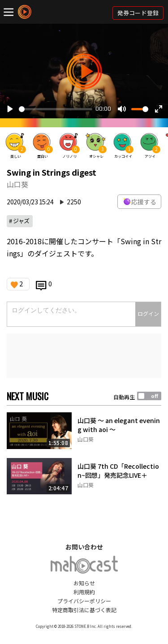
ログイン (148, 313)
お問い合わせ (84, 547)
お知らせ (84, 583)
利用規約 (84, 592)
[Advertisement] (84, 356)
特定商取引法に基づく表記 (84, 610)
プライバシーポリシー (84, 601)
